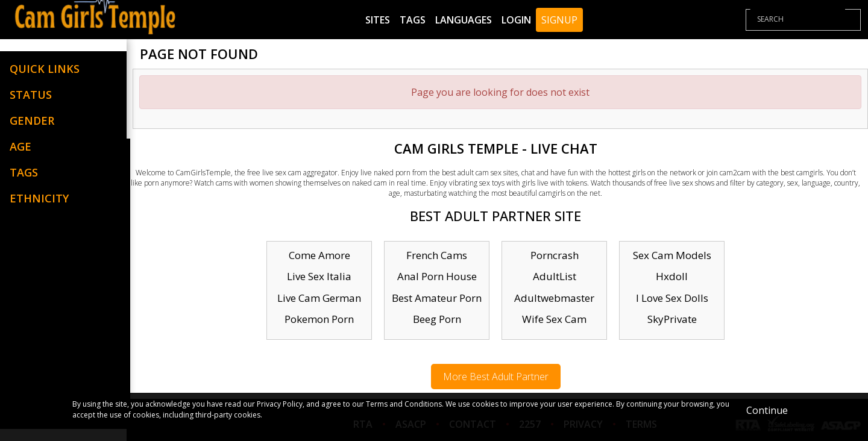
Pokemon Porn (319, 319)
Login (516, 20)
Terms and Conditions (404, 404)
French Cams (437, 255)
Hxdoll (672, 276)
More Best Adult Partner (496, 377)
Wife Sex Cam (554, 319)
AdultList (555, 276)
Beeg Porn (437, 319)
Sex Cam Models (672, 255)
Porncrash (555, 255)
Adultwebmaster (554, 298)
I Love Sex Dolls (672, 298)
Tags (413, 20)
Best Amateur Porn (437, 298)
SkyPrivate (672, 319)
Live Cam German (319, 298)
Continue (767, 410)
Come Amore (319, 255)
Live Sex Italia (319, 276)
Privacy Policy (280, 404)
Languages (464, 20)
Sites (378, 20)
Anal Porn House (437, 276)
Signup (559, 20)
